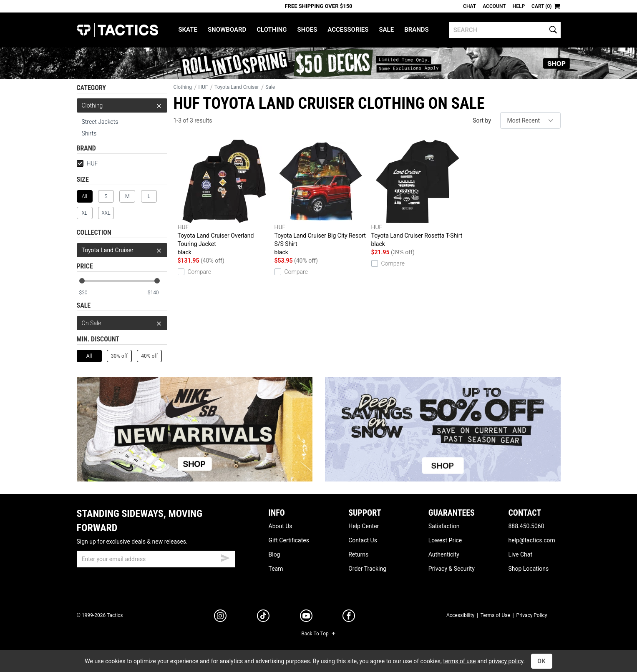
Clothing (272, 30)
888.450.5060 (526, 526)
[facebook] (349, 617)
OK (542, 661)
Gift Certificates (289, 540)
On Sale (122, 323)
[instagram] (220, 617)
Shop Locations (528, 569)
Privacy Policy (532, 615)
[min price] (88, 293)
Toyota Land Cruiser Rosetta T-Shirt (418, 194)
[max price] (157, 293)
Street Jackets (100, 122)
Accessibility (460, 615)
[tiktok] (263, 617)
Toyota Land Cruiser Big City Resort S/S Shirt (321, 198)
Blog (274, 554)
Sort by (482, 120)
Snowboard (227, 30)
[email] (156, 559)
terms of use (459, 661)
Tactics (117, 30)
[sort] (530, 120)
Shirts (89, 133)
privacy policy (506, 661)
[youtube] (306, 617)
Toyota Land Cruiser (122, 250)
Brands (417, 30)
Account (494, 6)
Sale (386, 30)
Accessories (348, 30)
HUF (87, 163)
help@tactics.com (531, 540)
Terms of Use (495, 615)
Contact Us (363, 540)
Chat (470, 6)
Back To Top (318, 634)
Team (276, 569)
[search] (505, 30)
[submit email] (225, 557)
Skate (188, 30)
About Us (281, 526)
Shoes (307, 30)
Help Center (364, 526)
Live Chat (520, 554)
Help (519, 6)
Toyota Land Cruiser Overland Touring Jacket (224, 198)
